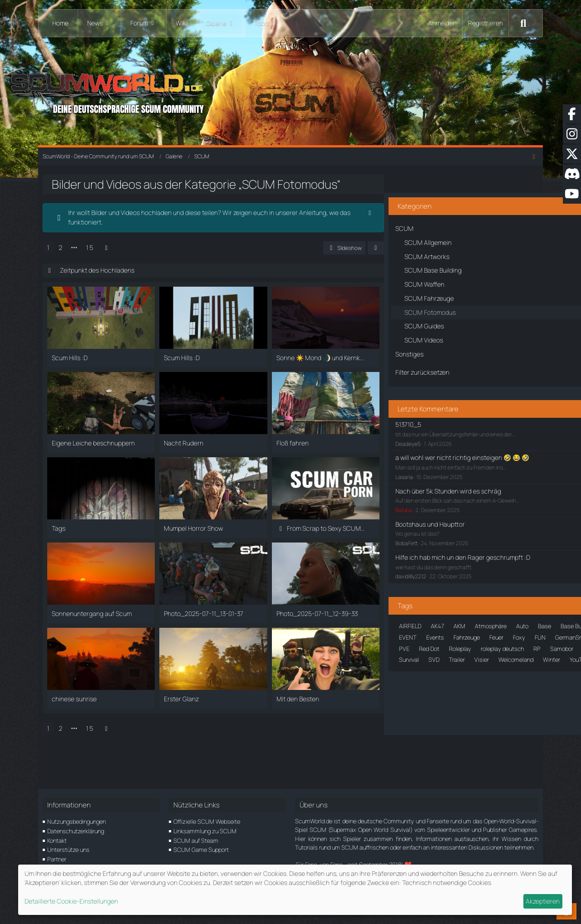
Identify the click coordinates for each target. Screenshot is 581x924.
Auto (396, 633)
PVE (480, 701)
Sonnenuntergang (413, 746)
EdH (395, 667)
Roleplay (401, 712)
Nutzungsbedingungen (76, 821)
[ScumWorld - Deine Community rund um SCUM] (290, 91)
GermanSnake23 (453, 678)
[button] (344, 260)
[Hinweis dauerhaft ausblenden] (338, 226)
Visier (473, 757)
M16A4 (431, 701)
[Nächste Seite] (120, 260)
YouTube (472, 768)
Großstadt (497, 678)
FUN (417, 678)
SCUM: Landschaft (414, 734)
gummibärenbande (414, 689)
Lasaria (395, 464)
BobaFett (397, 530)
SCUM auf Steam (196, 841)
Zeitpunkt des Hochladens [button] (111, 283)
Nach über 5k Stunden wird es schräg (439, 477)
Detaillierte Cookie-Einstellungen (71, 901)
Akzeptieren (543, 901)
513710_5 (399, 402)
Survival (400, 757)
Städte (494, 746)
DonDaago (485, 656)
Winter (443, 768)
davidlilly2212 (402, 573)
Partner (57, 859)
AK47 (428, 622)
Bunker (463, 645)
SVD (425, 757)
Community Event (413, 656)
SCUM (458, 723)
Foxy (396, 678)
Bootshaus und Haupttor (421, 511)
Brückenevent (408, 645)
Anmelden (442, 23)
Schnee (400, 723)
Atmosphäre (482, 622)
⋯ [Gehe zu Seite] (88, 260)
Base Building (452, 633)
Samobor (503, 712)
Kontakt (57, 841)
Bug (440, 645)
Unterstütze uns (68, 850)
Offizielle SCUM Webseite (207, 821)
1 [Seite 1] (62, 260)
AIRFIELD (401, 622)
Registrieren (485, 23)
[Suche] (523, 23)
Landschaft (499, 689)
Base (418, 633)
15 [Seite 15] (103, 260)
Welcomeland (407, 768)
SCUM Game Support (201, 850)
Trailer (448, 757)
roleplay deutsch (443, 712)
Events (446, 667)
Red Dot (505, 701)
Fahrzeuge (478, 667)
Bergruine (491, 633)
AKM (450, 622)
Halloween (461, 689)
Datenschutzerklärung (76, 831)
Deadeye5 (399, 421)
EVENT (419, 667)
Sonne (457, 734)
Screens (430, 723)
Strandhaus (460, 746)
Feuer (507, 667)
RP (478, 712)
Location (401, 701)
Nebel (457, 701)
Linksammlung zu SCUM (205, 831)
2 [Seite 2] (74, 260)
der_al (454, 656)
